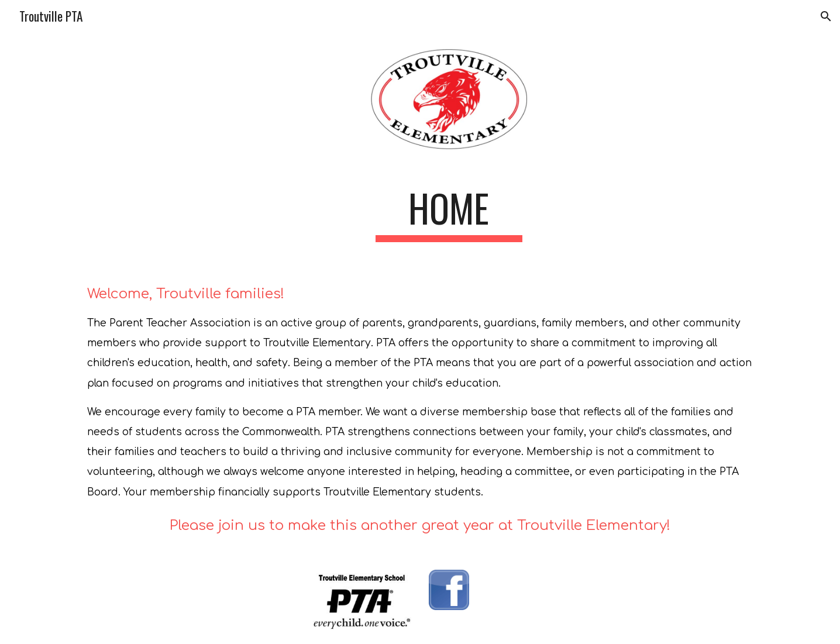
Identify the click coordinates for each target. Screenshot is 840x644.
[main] (449, 214)
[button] (826, 16)
